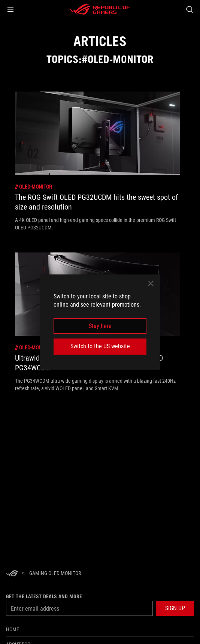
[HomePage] (12, 574)
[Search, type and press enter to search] (189, 9)
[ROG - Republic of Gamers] (100, 9)
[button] (10, 9)
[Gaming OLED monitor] (55, 573)
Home (13, 629)
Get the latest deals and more (44, 596)
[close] (151, 283)
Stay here (100, 326)
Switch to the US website (100, 346)
